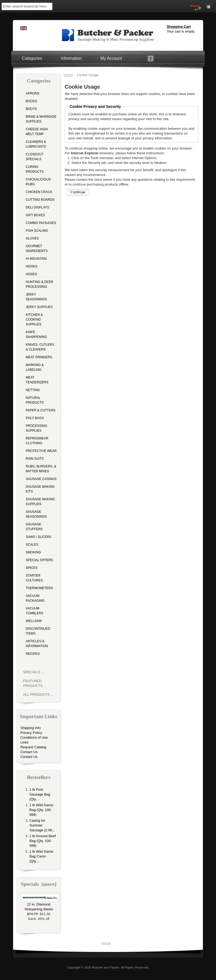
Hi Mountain (36, 259)
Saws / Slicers (38, 537)
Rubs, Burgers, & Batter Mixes (41, 469)
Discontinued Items (38, 631)
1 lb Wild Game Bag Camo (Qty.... (41, 856)
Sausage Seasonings (36, 514)
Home (68, 75)
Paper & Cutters (40, 410)
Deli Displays (37, 207)
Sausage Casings (41, 479)
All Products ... (38, 694)
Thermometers (39, 588)
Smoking (33, 552)
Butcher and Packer (106, 967)
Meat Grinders (39, 357)
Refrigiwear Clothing (37, 441)
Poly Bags (35, 418)
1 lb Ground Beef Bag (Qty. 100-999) (43, 841)
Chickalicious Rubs (38, 182)
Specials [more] (39, 884)
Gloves (32, 238)
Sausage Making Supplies (40, 502)
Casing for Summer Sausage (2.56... (42, 825)
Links (24, 742)
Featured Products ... (35, 683)
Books (31, 101)
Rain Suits (35, 459)
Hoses (31, 274)
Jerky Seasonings (36, 297)
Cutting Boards (40, 200)
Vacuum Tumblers (34, 611)
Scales (32, 545)
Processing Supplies (36, 428)
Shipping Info (30, 728)
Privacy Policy (31, 733)
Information (71, 58)
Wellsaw (34, 621)
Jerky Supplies (39, 307)
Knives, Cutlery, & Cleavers (40, 347)
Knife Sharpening (36, 334)
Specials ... (33, 672)
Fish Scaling (37, 231)
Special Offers (39, 560)
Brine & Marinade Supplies (41, 119)
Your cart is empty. (181, 31)
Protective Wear (41, 451)
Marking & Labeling (35, 367)
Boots (31, 109)
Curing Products (35, 169)
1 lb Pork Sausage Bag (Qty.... (40, 794)
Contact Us (29, 752)
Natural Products (35, 400)
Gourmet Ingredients (37, 249)
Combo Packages (41, 223)
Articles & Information (37, 644)
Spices (32, 568)
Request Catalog (33, 747)
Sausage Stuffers (34, 527)
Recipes (33, 654)
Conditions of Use (34, 737)
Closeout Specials (34, 157)
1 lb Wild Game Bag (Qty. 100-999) (41, 810)
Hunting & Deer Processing (39, 284)
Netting (33, 390)
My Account (111, 58)
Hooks (31, 266)
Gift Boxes (35, 215)
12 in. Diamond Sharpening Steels (40, 905)
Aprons (32, 93)
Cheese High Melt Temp (37, 132)
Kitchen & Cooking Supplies (34, 320)
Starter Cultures (34, 578)
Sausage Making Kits (40, 489)
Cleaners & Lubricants (36, 144)
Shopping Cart (179, 27)
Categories (32, 58)
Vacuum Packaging (35, 598)
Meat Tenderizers (37, 380)
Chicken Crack (39, 192)
